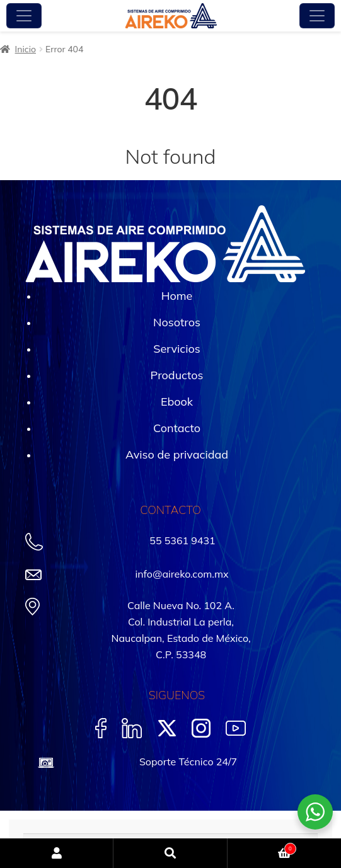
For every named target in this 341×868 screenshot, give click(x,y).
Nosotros (177, 322)
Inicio (26, 49)
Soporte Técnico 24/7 (188, 762)
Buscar (170, 853)
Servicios (176, 349)
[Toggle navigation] (24, 16)
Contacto (177, 428)
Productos (177, 375)
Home (177, 296)
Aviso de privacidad (177, 454)
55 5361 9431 (182, 540)
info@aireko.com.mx (182, 574)
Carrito (262, 847)
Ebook (177, 402)
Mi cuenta (57, 853)
